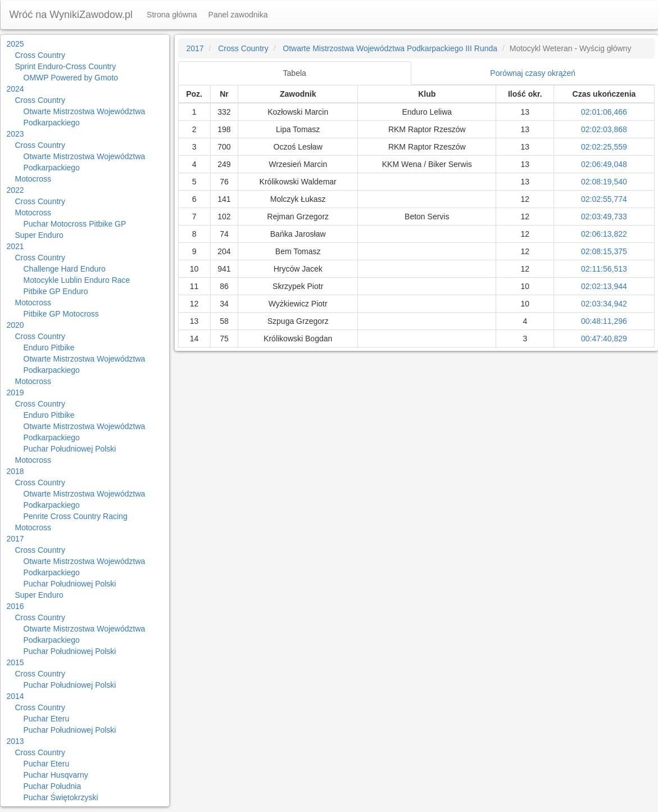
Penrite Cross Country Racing (76, 516)
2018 (15, 471)
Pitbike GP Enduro (56, 291)
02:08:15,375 (604, 251)
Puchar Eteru (47, 719)
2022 (15, 190)
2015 (15, 662)
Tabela (295, 73)
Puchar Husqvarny (56, 775)
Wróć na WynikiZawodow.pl (71, 15)
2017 (15, 539)
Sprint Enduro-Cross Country (66, 66)
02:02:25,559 (604, 147)
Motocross (33, 179)
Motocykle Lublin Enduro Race (77, 280)
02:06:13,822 (604, 234)
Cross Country (40, 55)
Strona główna (172, 15)
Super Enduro (39, 235)
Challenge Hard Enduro (65, 269)
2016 (15, 606)
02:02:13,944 (604, 286)
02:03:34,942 (604, 304)
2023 (15, 134)
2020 (15, 325)
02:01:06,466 (604, 112)
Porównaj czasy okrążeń (533, 73)
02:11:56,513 (604, 269)
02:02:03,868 (604, 129)
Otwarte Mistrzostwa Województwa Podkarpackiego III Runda (390, 48)
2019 (15, 393)
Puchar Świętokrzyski (61, 797)
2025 (15, 44)
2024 (15, 89)
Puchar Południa (53, 786)
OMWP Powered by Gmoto (71, 78)
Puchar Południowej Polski (70, 449)
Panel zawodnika (238, 15)
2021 (15, 246)
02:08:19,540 (604, 182)
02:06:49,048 (604, 164)
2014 (15, 696)
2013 (15, 741)
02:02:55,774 (604, 199)
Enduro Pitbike (49, 348)
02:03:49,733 (604, 216)
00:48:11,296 (604, 321)
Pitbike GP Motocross (61, 314)
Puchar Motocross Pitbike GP (75, 224)
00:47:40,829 (604, 339)
